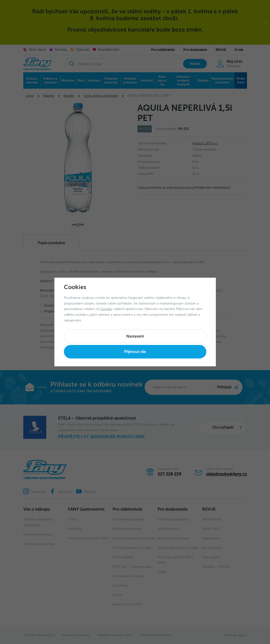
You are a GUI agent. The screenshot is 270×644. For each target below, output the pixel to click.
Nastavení (135, 336)
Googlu (106, 309)
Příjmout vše (135, 352)
